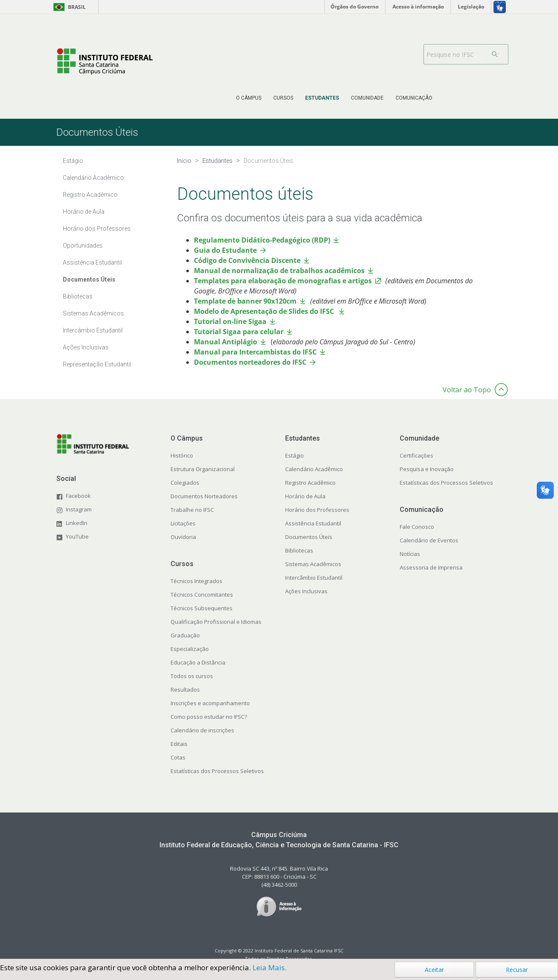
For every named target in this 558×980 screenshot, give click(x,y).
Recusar (517, 970)
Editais (179, 744)
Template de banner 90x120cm (245, 301)
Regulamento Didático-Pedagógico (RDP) (262, 240)
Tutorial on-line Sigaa (230, 321)
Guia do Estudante (225, 250)
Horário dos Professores (97, 229)
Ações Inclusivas (86, 347)
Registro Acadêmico (90, 195)
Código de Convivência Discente (247, 260)
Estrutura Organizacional (203, 469)
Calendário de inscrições (202, 730)
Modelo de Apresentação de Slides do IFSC (265, 311)
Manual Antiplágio (226, 342)
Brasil (68, 7)
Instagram (79, 509)
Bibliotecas (78, 296)
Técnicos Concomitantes (202, 595)
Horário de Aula (84, 212)
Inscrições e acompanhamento (210, 703)
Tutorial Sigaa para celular (239, 332)
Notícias (410, 554)
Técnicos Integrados (196, 581)
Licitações (183, 523)
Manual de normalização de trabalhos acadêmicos (279, 271)
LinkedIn (77, 523)
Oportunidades (83, 246)
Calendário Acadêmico (93, 178)
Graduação (185, 635)
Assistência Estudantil (92, 262)
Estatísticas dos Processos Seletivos (217, 771)
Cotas (178, 757)
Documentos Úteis (89, 279)
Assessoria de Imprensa (431, 567)
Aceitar (434, 970)
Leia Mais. (269, 967)
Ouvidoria (183, 537)
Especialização (190, 649)
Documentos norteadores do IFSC (250, 362)
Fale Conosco (417, 527)
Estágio (73, 161)
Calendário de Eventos (429, 540)
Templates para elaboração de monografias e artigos (283, 281)
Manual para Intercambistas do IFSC (255, 352)
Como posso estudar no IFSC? (209, 717)
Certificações (416, 455)
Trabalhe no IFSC (192, 510)
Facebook (78, 496)
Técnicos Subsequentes (202, 608)
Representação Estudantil (97, 364)
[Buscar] (495, 54)
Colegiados (185, 483)
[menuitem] (249, 98)
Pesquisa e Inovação (427, 469)
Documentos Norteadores (204, 496)
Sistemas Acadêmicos (93, 313)
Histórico (182, 455)
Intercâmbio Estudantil (93, 330)
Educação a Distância (198, 662)
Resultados (185, 690)
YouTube (77, 536)
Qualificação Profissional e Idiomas (216, 622)
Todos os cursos (192, 676)
